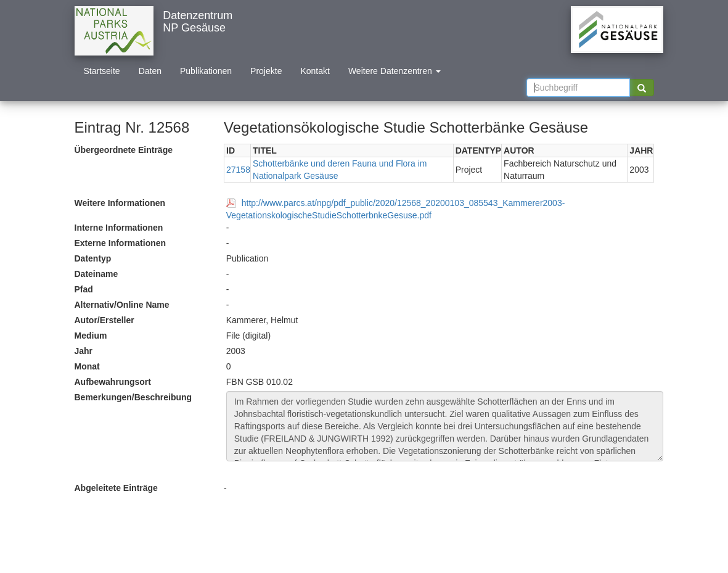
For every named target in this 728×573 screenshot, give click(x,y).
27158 (238, 170)
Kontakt (315, 71)
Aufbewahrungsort (113, 382)
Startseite (102, 71)
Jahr (84, 351)
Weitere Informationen (120, 203)
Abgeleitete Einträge (116, 488)
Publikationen (206, 71)
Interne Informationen (119, 228)
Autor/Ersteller (104, 320)
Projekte (266, 71)
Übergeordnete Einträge (124, 150)
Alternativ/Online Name (122, 305)
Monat (87, 366)
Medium (91, 336)
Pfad (84, 289)
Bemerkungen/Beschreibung (133, 397)
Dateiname (96, 274)
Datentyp (93, 258)
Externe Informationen (121, 243)
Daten (150, 71)
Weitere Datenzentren (395, 71)
